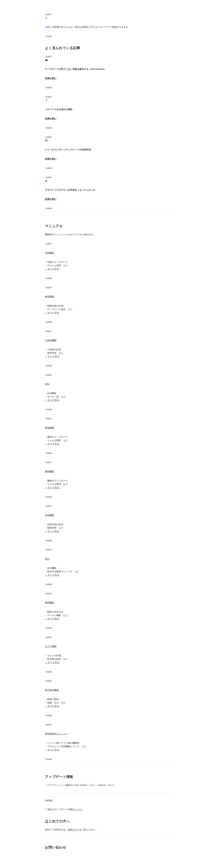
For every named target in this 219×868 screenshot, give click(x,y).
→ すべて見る (52, 269)
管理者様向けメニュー (56, 734)
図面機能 (50, 603)
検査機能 (50, 297)
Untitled (49, 800)
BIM (47, 384)
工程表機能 (51, 340)
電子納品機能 (52, 690)
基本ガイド (74, 830)
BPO (47, 559)
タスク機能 (51, 646)
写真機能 (50, 253)
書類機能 (50, 471)
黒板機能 (50, 428)
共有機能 (50, 515)
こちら (79, 809)
